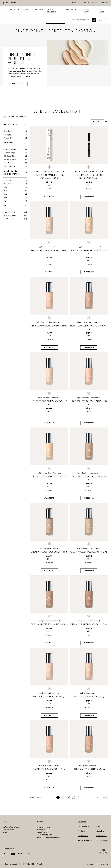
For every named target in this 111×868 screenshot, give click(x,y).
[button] (15, 123)
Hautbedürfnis (26, 22)
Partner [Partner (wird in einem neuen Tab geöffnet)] (86, 3)
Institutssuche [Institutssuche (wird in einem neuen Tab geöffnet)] (12, 3)
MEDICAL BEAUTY (86, 23)
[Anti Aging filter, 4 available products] (15, 139)
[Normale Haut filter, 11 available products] (15, 136)
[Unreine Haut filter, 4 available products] (15, 142)
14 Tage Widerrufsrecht (12, 827)
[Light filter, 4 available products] (15, 205)
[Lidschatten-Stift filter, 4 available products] (15, 160)
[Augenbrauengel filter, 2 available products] (15, 157)
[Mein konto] (100, 14)
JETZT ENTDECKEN (18, 88)
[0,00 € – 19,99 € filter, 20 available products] (15, 216)
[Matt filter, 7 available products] (15, 192)
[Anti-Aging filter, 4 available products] (15, 185)
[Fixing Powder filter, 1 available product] (15, 167)
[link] (79, 802)
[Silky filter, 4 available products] (15, 202)
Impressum (91, 864)
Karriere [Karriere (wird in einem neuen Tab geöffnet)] (96, 3)
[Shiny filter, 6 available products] (15, 195)
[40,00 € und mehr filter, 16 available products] (15, 223)
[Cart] (105, 14)
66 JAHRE (101, 23)
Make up (99, 826)
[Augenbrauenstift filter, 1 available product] (15, 154)
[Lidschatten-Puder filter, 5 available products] (15, 164)
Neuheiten (82, 822)
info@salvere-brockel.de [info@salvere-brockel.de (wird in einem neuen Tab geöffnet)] (51, 837)
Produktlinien (73, 22)
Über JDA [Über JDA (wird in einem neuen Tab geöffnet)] (76, 3)
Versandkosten (9, 830)
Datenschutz (103, 864)
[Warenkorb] (49, 201)
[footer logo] (103, 851)
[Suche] (93, 14)
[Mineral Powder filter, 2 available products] (15, 171)
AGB (5, 832)
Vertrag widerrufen (85, 841)
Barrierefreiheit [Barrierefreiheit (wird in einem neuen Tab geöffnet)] (102, 841)
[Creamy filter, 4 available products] (15, 198)
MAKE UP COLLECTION (53, 23)
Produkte (40, 22)
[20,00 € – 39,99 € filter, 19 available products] (15, 220)
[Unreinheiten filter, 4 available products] (15, 188)
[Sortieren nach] (98, 126)
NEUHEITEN (11, 22)
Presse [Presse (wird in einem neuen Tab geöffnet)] (105, 3)
